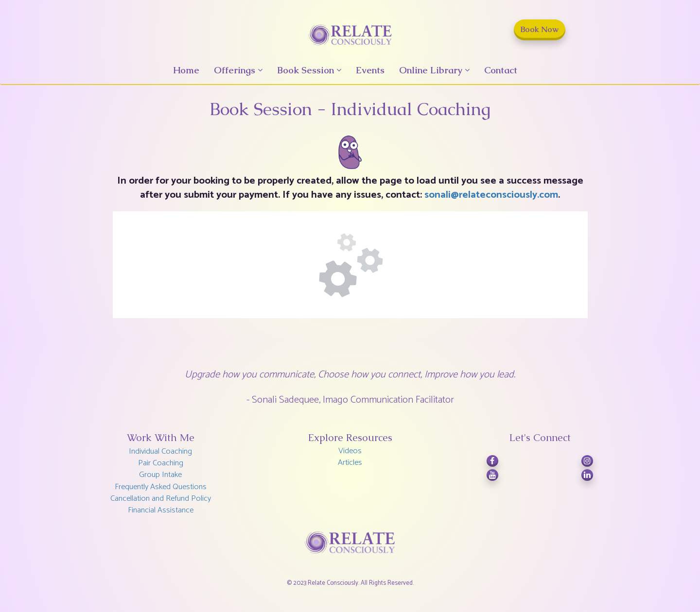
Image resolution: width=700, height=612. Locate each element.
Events (370, 70)
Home (186, 70)
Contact (501, 70)
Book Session (306, 70)
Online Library (431, 70)
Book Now (540, 29)
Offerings (235, 70)
